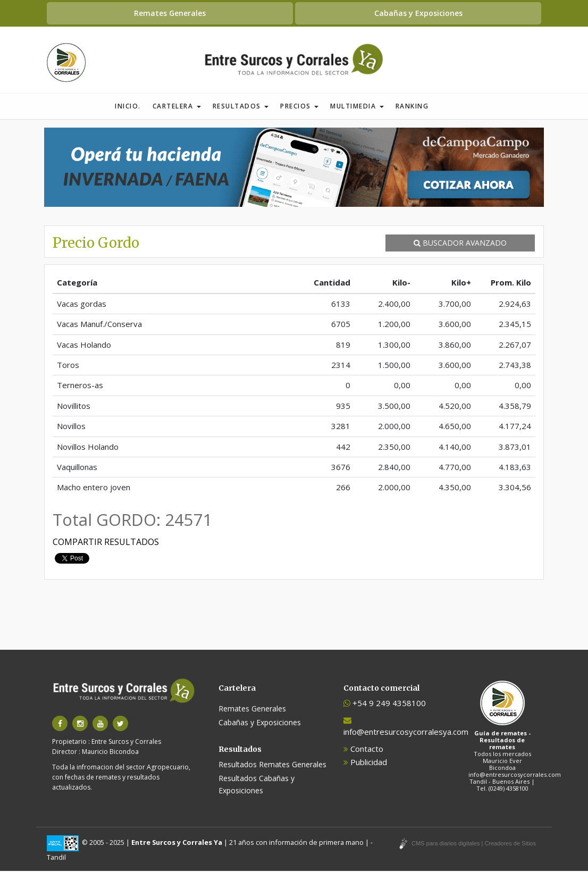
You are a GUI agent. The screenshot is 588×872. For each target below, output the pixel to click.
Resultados (241, 108)
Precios (299, 108)
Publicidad (365, 763)
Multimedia (357, 108)
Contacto (363, 750)
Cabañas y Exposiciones (418, 13)
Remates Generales (170, 13)
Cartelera (177, 108)
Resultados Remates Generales (272, 765)
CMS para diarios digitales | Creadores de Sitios (474, 844)
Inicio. (128, 108)
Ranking (412, 108)
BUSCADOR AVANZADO (460, 244)
